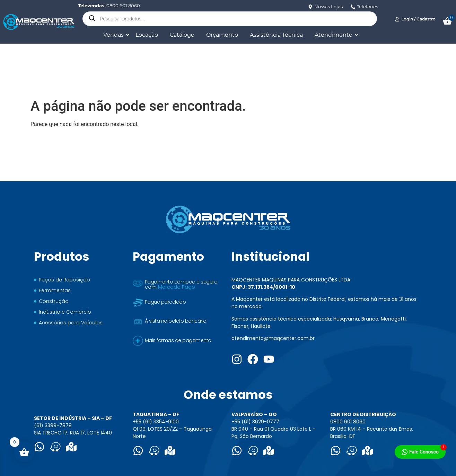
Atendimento (335, 35)
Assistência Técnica (276, 35)
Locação (147, 35)
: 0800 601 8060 (109, 6)
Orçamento (222, 35)
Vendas (115, 35)
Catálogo (182, 35)
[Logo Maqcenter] (39, 22)
